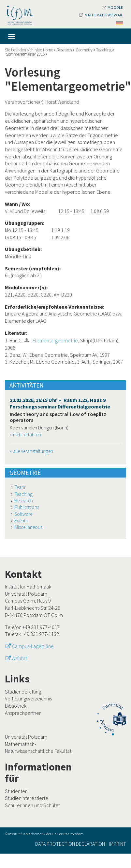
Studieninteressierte (27, 798)
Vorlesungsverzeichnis (28, 698)
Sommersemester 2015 (25, 54)
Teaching (104, 50)
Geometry (84, 50)
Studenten (16, 791)
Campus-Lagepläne (33, 646)
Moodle (112, 7)
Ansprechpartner (23, 713)
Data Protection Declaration (70, 844)
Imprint (118, 844)
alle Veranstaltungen (33, 451)
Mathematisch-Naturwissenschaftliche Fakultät (38, 748)
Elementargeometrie (55, 340)
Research (64, 50)
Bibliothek (16, 706)
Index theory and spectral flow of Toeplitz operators (58, 417)
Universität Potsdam (26, 737)
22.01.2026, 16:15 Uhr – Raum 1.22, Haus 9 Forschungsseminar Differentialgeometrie (60, 403)
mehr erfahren (27, 434)
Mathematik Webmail (101, 15)
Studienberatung (23, 692)
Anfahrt (20, 658)
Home (48, 50)
